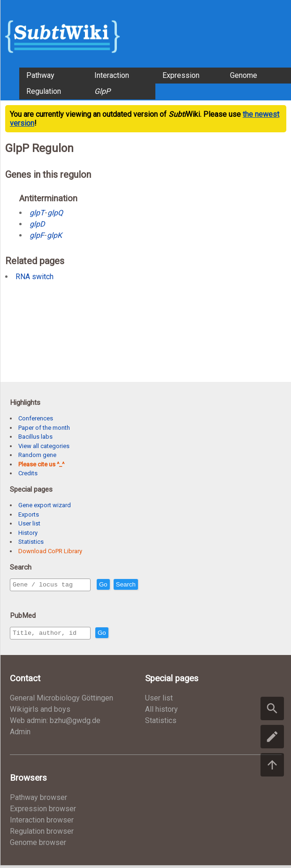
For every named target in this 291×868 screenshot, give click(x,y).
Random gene (37, 455)
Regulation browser (42, 834)
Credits (28, 473)
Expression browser (43, 811)
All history (161, 712)
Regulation (44, 91)
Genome (244, 75)
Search (146, 585)
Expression (181, 75)
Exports (29, 514)
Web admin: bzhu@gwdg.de (55, 723)
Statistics (31, 542)
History (28, 533)
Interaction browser (42, 823)
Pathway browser (38, 800)
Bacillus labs (35, 437)
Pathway (40, 75)
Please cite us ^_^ (41, 464)
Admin (20, 735)
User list (29, 523)
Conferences (36, 418)
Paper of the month (44, 428)
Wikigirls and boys (40, 712)
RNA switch (34, 277)
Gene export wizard (45, 505)
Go (123, 585)
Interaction (112, 75)
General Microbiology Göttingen (61, 701)
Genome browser (38, 845)
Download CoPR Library (50, 551)
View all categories (44, 446)
